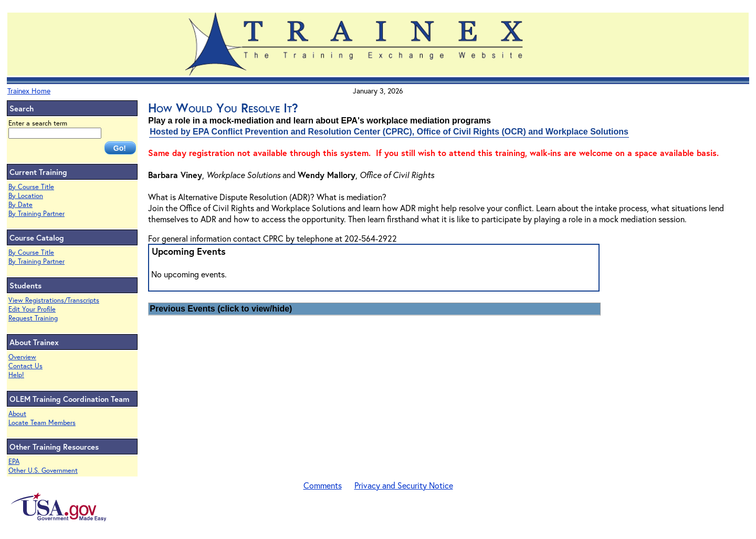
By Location (26, 196)
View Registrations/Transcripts (54, 300)
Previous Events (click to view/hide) (221, 309)
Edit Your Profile (32, 309)
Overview (22, 357)
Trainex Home (29, 91)
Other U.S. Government (43, 470)
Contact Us (25, 366)
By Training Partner (36, 214)
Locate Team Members (42, 423)
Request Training (33, 318)
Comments (323, 485)
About (17, 414)
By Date (20, 205)
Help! (16, 375)
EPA (14, 462)
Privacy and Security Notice (404, 485)
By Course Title (31, 187)
